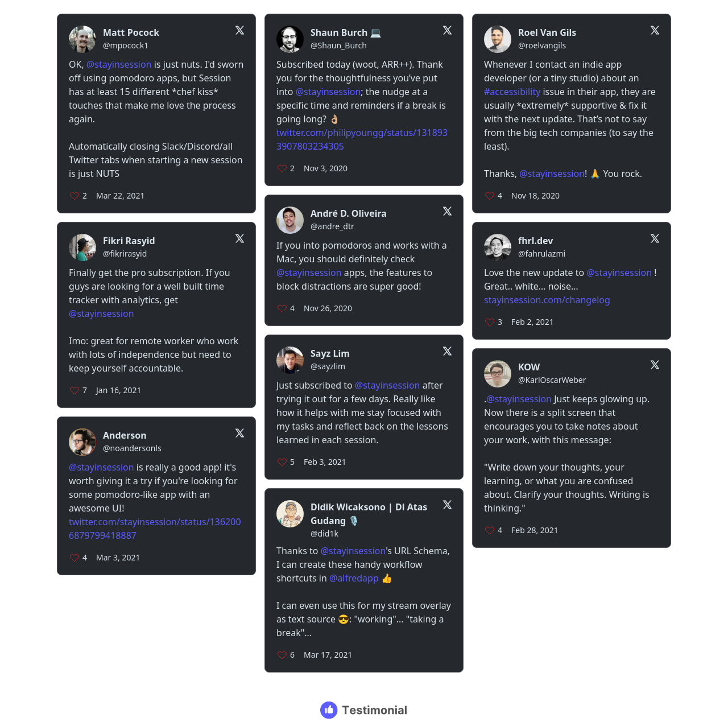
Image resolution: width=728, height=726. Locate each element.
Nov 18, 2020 (535, 195)
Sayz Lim (330, 353)
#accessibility (512, 92)
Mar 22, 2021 (120, 195)
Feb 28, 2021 (535, 530)
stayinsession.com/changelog (547, 300)
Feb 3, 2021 (325, 462)
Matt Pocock (131, 32)
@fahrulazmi (542, 253)
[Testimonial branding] (364, 710)
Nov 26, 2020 (328, 308)
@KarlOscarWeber (552, 380)
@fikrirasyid (125, 253)
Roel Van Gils (547, 32)
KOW (529, 367)
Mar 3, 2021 (118, 557)
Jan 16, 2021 (119, 390)
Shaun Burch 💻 (346, 32)
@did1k (324, 533)
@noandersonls (132, 448)
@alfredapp (354, 578)
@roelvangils (542, 45)
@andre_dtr (332, 226)
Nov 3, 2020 (326, 168)
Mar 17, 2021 (328, 655)
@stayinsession (119, 64)
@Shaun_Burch (339, 45)
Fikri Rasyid (129, 241)
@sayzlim (328, 366)
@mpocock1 (126, 45)
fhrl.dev (536, 241)
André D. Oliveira (349, 213)
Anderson (125, 435)
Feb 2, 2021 (533, 322)
